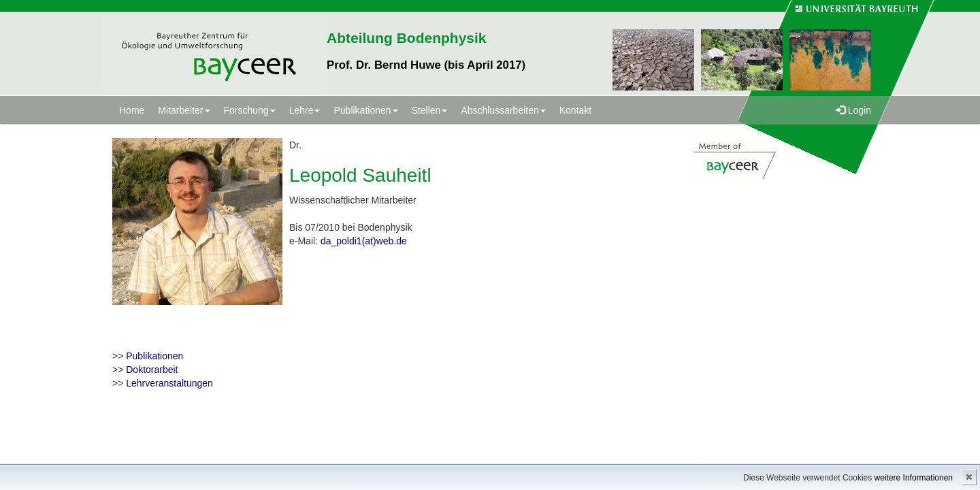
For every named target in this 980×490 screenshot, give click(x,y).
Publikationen (365, 110)
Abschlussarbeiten (503, 110)
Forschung (250, 110)
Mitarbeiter (184, 110)
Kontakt (575, 110)
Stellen (430, 110)
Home (132, 110)
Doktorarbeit (152, 370)
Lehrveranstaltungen (169, 383)
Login (853, 110)
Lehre (305, 110)
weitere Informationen (914, 478)
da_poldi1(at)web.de (364, 241)
